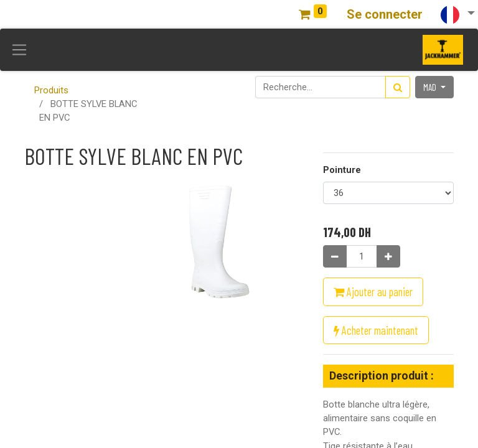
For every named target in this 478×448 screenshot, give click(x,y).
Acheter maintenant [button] (376, 330)
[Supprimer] (335, 256)
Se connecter (385, 14)
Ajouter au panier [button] (373, 292)
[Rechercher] (398, 87)
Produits (51, 90)
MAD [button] (431, 87)
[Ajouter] (388, 256)
